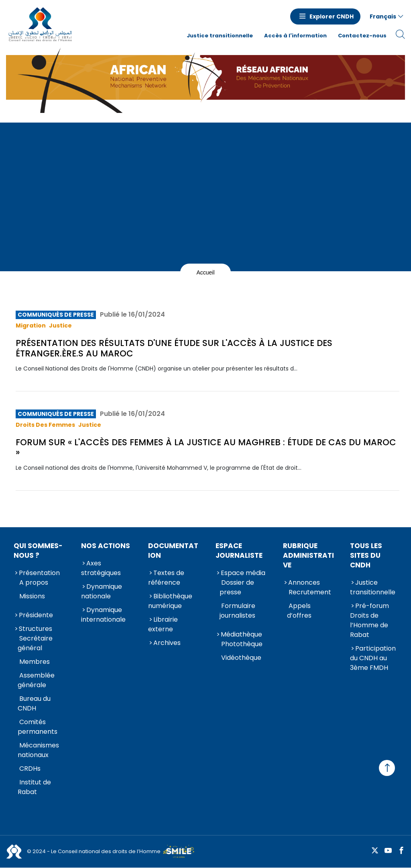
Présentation (39, 573)
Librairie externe (163, 624)
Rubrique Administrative (308, 555)
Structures (36, 629)
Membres (35, 662)
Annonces (304, 582)
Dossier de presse (237, 587)
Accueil (205, 272)
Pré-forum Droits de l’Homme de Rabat (369, 620)
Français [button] (383, 16)
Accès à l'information (295, 36)
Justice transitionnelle (220, 36)
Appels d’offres (299, 611)
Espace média (243, 573)
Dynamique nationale (102, 591)
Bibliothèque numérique (170, 601)
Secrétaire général (35, 643)
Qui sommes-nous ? (38, 551)
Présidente (36, 615)
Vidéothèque (241, 658)
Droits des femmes (45, 425)
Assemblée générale (36, 680)
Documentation (173, 551)
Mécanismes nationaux (38, 750)
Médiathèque (241, 634)
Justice (60, 325)
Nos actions (106, 546)
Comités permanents (38, 727)
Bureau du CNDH (34, 703)
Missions (32, 596)
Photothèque (242, 644)
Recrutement (310, 592)
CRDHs (30, 769)
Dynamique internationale (103, 615)
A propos (34, 582)
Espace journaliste (239, 551)
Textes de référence (166, 578)
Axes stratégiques (101, 568)
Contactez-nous (362, 36)
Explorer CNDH (332, 16)
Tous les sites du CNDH (366, 555)
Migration (31, 325)
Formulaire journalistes (237, 611)
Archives (167, 643)
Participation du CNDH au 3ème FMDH (373, 658)
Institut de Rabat (34, 787)
